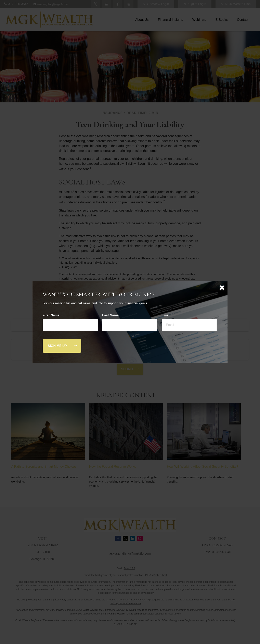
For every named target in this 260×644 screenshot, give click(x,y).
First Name (51, 315)
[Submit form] (57, 346)
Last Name (110, 315)
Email (166, 315)
